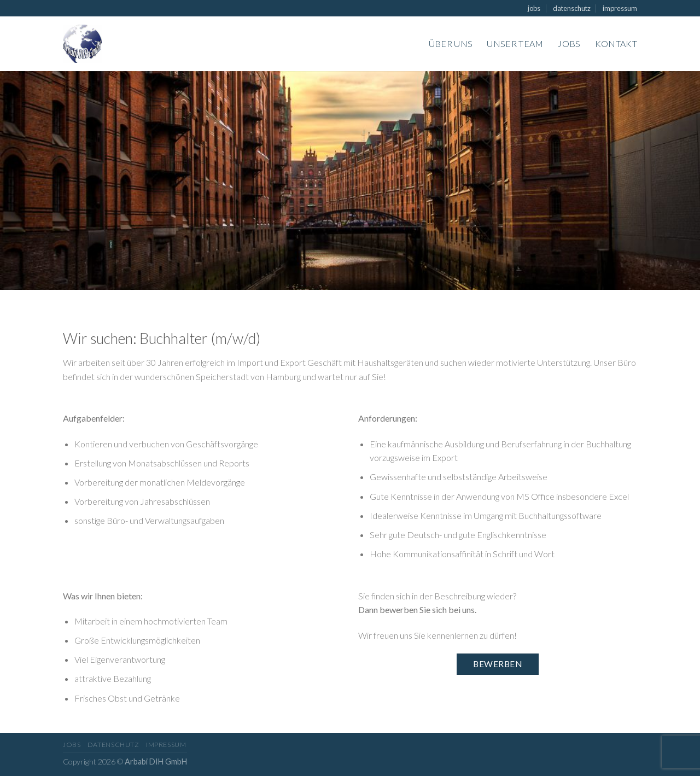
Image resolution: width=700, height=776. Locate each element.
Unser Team (515, 43)
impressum (620, 8)
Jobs (569, 43)
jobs (534, 8)
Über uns (451, 43)
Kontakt (616, 43)
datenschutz (572, 8)
